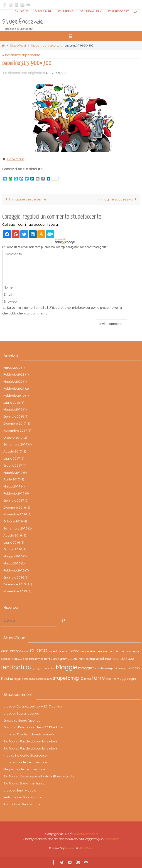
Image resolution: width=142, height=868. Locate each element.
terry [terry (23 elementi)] (98, 678)
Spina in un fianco (33, 784)
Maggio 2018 (13, 410)
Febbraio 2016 (14, 571)
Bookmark (15, 159)
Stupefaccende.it (85, 834)
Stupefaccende (23, 21)
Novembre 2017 (15, 431)
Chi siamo (22, 11)
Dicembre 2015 (15, 584)
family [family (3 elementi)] (48, 659)
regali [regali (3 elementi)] (18, 679)
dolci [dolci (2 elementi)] (31, 659)
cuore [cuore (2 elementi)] (21, 659)
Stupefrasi (66, 11)
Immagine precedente (25, 199)
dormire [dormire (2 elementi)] (39, 659)
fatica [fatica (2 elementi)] (56, 659)
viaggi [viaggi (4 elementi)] (122, 679)
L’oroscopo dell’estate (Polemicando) (47, 777)
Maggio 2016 (13, 556)
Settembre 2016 (15, 529)
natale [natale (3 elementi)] (99, 669)
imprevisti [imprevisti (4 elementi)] (97, 659)
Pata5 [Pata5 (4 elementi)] (135, 668)
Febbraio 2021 (14, 389)
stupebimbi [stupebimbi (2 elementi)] (45, 679)
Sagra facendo (28, 714)
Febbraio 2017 (14, 494)
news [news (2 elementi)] (121, 669)
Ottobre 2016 (13, 522)
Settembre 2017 (15, 445)
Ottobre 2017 (13, 438)
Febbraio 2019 (14, 396)
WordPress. (86, 848)
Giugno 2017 (13, 466)
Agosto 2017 (13, 452)
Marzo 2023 (12, 368)
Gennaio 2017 (14, 501)
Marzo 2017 (12, 487)
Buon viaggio (26, 791)
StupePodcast (118, 11)
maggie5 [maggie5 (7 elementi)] (86, 668)
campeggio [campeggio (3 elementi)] (133, 652)
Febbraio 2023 (14, 375)
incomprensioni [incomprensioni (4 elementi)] (116, 659)
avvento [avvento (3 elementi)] (53, 652)
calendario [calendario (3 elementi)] (101, 652)
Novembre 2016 (15, 514)
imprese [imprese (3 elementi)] (83, 659)
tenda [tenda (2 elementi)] (88, 679)
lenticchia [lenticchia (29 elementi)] (15, 667)
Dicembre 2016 (15, 508)
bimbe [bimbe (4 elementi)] (75, 651)
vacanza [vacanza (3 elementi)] (111, 679)
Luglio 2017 (12, 459)
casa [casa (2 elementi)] (4, 659)
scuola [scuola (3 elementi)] (33, 679)
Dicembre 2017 (15, 424)
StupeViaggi (18, 46)
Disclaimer (43, 11)
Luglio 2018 (12, 403)
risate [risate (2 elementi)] (25, 679)
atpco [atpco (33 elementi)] (39, 650)
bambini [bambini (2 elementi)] (64, 652)
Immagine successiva (118, 199)
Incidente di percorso (45, 46)
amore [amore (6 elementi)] (16, 651)
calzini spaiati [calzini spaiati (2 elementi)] (117, 652)
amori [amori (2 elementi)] (26, 652)
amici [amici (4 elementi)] (5, 651)
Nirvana (70, 848)
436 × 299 (53, 73)
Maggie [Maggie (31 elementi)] (67, 667)
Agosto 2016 (13, 536)
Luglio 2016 (12, 543)
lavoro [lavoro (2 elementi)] (131, 659)
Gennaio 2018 (14, 417)
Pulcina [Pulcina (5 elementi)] (7, 679)
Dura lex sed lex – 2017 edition (39, 707)
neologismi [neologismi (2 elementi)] (111, 669)
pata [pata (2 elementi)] (127, 669)
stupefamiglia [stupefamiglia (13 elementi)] (68, 678)
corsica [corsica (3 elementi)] (12, 659)
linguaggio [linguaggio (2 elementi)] (36, 669)
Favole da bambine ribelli (35, 734)
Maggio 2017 (13, 473)
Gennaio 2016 (14, 578)
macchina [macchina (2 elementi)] (49, 669)
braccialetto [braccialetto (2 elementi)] (87, 652)
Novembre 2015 (15, 591)
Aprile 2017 (12, 480)
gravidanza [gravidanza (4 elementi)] (69, 659)
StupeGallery (91, 11)
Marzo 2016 (12, 564)
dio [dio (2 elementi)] (26, 659)
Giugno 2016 (13, 549)
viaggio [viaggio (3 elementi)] (131, 679)
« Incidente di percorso (21, 55)
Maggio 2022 (13, 382)
